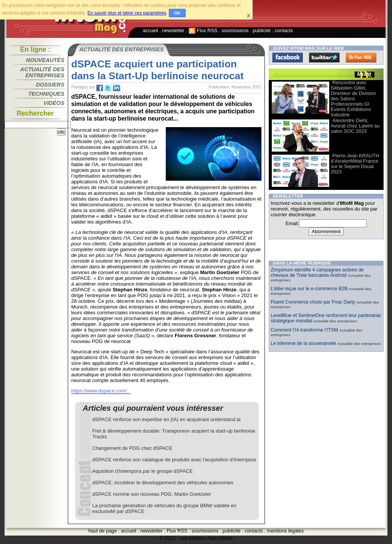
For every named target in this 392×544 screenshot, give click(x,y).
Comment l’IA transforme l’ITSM (305, 330)
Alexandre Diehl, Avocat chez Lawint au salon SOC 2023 (355, 126)
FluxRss (361, 57)
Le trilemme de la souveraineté (304, 343)
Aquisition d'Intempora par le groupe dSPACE (142, 471)
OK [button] (177, 13)
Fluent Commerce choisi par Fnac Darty (314, 302)
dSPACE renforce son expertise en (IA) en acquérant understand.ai (166, 419)
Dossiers (50, 85)
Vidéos (54, 103)
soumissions (235, 30)
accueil (150, 30)
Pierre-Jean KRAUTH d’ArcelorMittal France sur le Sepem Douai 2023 (355, 164)
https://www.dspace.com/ (99, 391)
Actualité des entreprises (42, 72)
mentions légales (285, 531)
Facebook (287, 57)
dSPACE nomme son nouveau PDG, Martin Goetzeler (152, 494)
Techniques (46, 94)
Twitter (324, 57)
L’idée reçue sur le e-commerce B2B (309, 289)
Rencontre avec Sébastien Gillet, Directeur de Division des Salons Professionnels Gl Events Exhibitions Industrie (353, 99)
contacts (284, 30)
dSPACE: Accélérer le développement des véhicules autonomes (163, 483)
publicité (262, 30)
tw (108, 88)
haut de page (103, 531)
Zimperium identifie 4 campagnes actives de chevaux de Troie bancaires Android (317, 273)
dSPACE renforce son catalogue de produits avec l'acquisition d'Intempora (174, 460)
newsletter (173, 30)
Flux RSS (203, 30)
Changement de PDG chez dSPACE (132, 448)
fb (100, 88)
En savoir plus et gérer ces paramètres (127, 13)
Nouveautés (45, 60)
